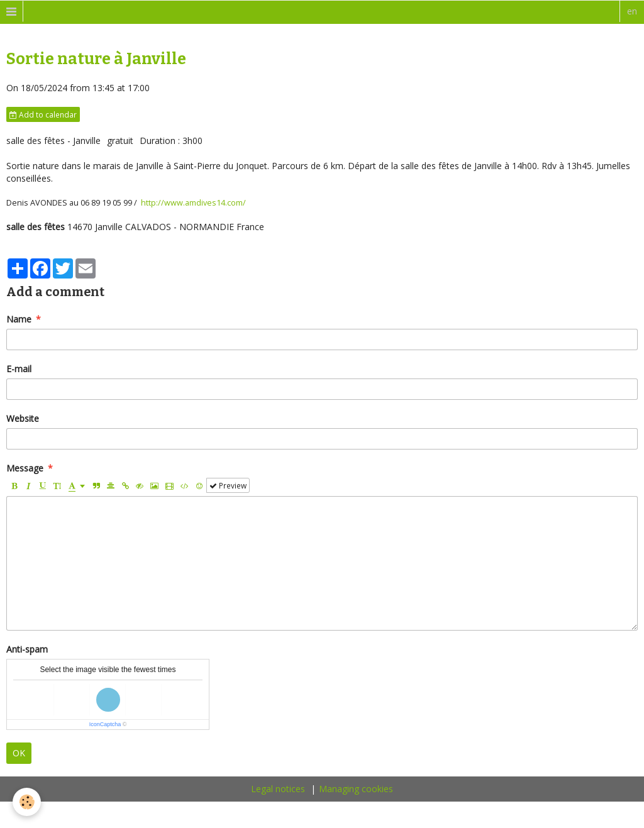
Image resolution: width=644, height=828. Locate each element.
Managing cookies (356, 789)
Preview (228, 485)
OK (19, 753)
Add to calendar (43, 114)
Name (19, 319)
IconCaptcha (105, 724)
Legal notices (278, 789)
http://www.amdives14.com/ (193, 203)
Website (23, 418)
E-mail (19, 369)
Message (25, 468)
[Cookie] (27, 802)
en (632, 11)
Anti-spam (27, 649)
